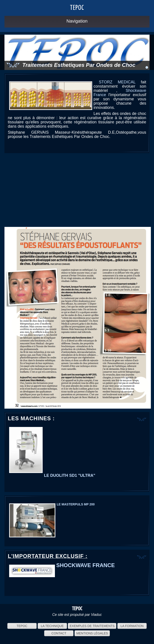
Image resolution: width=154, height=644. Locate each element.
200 (92, 504)
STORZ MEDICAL (117, 82)
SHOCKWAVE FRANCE (85, 565)
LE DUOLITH (56, 475)
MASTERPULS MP (75, 504)
